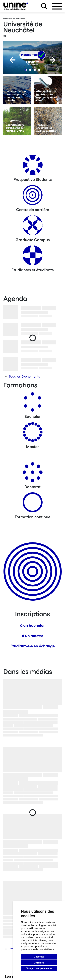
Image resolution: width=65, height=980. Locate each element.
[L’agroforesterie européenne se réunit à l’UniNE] (17, 121)
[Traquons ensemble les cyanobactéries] (48, 121)
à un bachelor (32, 625)
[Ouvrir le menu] (57, 6)
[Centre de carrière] (33, 196)
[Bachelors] (33, 403)
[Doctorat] (33, 473)
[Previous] (12, 60)
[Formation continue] (33, 504)
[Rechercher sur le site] (44, 6)
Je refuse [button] (39, 963)
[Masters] (33, 433)
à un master (33, 636)
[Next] (53, 60)
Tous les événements (24, 376)
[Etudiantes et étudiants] (33, 257)
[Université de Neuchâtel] (16, 6)
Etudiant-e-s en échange (33, 646)
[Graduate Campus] (33, 226)
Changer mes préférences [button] (39, 969)
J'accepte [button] (39, 957)
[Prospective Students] (33, 166)
